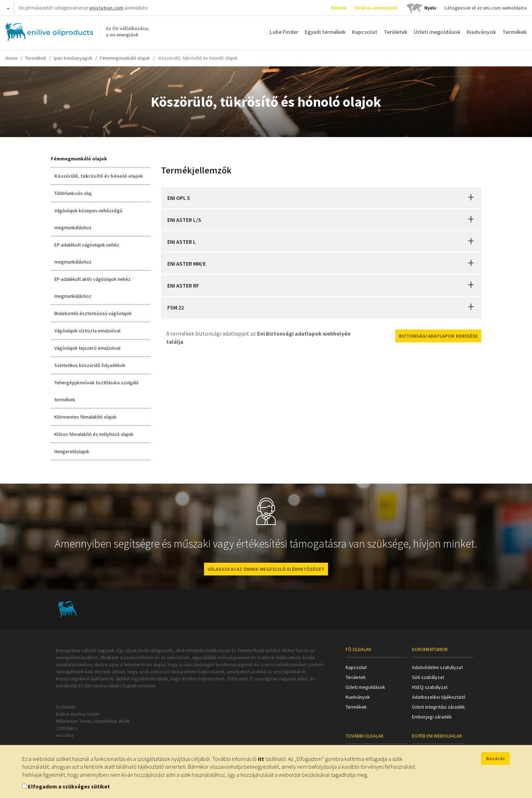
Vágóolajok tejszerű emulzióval (87, 348)
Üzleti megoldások (437, 32)
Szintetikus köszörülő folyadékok (90, 365)
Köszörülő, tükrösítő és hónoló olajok (99, 176)
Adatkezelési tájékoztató (439, 697)
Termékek (515, 32)
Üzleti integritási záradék (438, 707)
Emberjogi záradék (432, 717)
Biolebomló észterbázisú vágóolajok (93, 313)
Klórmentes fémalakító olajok (85, 417)
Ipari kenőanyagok (73, 58)
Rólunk (339, 8)
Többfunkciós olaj (73, 193)
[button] (471, 198)
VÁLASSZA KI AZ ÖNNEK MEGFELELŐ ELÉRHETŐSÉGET (266, 569)
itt (261, 759)
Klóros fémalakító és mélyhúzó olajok (94, 434)
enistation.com (106, 8)
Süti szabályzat (428, 677)
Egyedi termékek (325, 32)
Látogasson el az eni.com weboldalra (486, 8)
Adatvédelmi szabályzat (437, 667)
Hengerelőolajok (72, 451)
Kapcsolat (365, 32)
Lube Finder (284, 32)
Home (11, 58)
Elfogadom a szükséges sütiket (69, 786)
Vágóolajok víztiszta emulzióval (87, 331)
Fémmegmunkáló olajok (125, 58)
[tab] (321, 198)
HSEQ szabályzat (430, 687)
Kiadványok (481, 32)
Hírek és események (376, 8)
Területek (396, 32)
